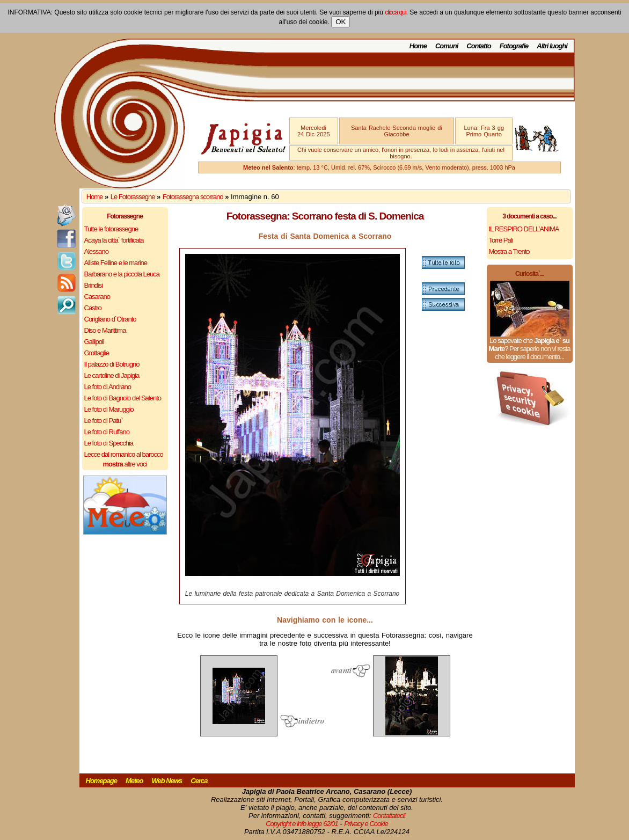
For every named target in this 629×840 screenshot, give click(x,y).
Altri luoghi (552, 46)
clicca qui (395, 12)
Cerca (199, 781)
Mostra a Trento (509, 251)
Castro (93, 308)
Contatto (478, 46)
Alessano (96, 251)
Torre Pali (501, 240)
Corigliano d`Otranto (110, 319)
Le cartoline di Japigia (112, 375)
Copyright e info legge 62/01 (302, 824)
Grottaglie (97, 353)
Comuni (447, 46)
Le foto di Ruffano (107, 432)
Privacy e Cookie (366, 824)
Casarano (97, 297)
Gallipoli (94, 342)
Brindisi (94, 285)
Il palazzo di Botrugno (112, 364)
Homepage (101, 781)
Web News (167, 781)
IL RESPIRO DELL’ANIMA (524, 229)
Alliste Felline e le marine (116, 263)
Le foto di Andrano (108, 387)
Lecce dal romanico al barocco (124, 454)
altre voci (125, 464)
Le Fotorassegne (133, 197)
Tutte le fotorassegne (111, 229)
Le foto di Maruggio (109, 409)
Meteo (134, 781)
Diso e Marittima (105, 330)
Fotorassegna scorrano (193, 197)
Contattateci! (389, 816)
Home (418, 46)
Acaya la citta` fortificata (114, 240)
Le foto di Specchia (109, 443)
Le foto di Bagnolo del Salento (123, 398)
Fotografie (514, 46)
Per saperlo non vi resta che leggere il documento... (532, 353)
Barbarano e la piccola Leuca (122, 274)
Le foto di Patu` (104, 421)
